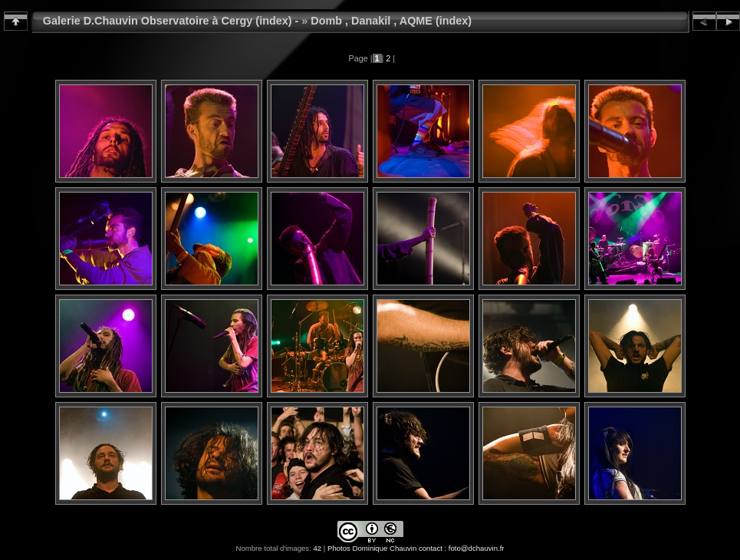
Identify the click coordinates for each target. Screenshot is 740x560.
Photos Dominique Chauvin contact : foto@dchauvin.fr (416, 548)
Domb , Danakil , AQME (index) (391, 21)
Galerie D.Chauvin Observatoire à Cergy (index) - (171, 21)
